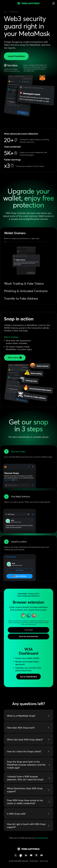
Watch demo (15, 358)
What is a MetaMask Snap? (28, 716)
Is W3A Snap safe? (28, 814)
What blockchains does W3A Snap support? (28, 790)
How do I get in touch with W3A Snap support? (28, 826)
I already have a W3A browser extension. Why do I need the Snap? (28, 778)
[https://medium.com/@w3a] (42, 855)
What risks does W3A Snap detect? (28, 740)
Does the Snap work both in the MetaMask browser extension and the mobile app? (28, 765)
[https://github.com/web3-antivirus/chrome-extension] (21, 855)
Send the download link (28, 636)
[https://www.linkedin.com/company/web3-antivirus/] (26, 855)
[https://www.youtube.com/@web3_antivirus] (31, 855)
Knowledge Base (42, 838)
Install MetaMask (16, 56)
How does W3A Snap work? (28, 728)
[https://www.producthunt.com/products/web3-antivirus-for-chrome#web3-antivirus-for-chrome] (36, 855)
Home (6, 12)
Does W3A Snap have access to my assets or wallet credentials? (28, 802)
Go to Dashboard (28, 677)
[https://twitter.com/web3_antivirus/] (16, 855)
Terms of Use (44, 861)
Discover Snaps (18, 451)
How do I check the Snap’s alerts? (28, 751)
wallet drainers (35, 139)
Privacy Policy (34, 861)
